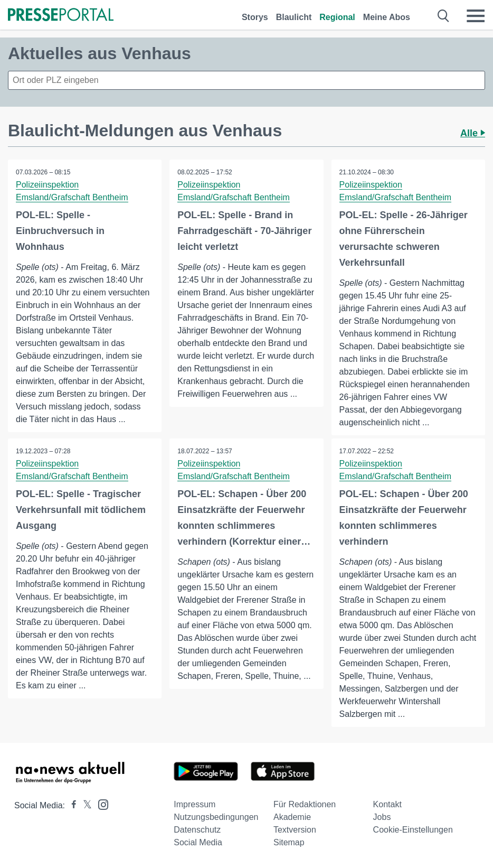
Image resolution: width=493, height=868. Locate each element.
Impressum (195, 804)
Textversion (295, 830)
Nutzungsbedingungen (216, 817)
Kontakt (387, 804)
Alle (473, 133)
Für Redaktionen (305, 804)
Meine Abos (387, 17)
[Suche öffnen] (444, 16)
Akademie (292, 817)
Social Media (198, 842)
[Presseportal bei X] (84, 805)
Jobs (382, 817)
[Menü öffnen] (476, 16)
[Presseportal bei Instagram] (100, 804)
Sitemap (289, 842)
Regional (337, 17)
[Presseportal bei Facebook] (71, 805)
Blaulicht (294, 17)
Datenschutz (197, 830)
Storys (255, 17)
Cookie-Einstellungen (413, 830)
